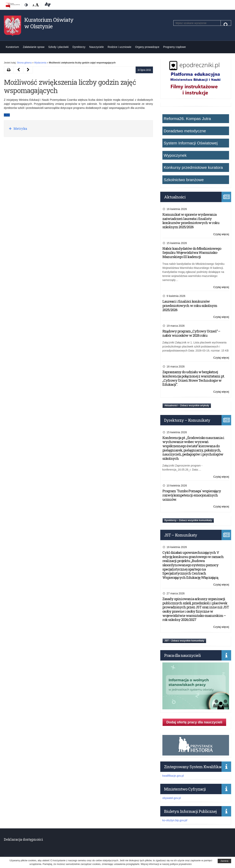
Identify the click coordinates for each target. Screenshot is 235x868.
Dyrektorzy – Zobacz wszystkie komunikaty (188, 520)
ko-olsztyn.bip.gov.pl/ (175, 820)
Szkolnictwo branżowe (184, 180)
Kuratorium (12, 47)
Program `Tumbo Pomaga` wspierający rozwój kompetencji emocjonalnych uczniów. (192, 495)
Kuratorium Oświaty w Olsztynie (49, 23)
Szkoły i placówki (59, 47)
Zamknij (224, 861)
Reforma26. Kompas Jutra (187, 119)
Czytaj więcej (221, 234)
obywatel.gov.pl (172, 798)
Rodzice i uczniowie (120, 47)
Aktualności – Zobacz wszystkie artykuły (187, 406)
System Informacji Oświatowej (191, 143)
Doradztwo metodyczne (185, 131)
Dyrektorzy (79, 47)
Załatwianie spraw (34, 47)
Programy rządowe (175, 47)
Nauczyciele (96, 47)
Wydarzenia (40, 63)
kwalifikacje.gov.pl (173, 776)
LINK (7, 115)
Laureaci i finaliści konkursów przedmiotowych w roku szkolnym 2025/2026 (190, 305)
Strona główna (24, 63)
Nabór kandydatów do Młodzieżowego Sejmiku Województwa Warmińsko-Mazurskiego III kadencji (192, 253)
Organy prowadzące (147, 47)
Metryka (20, 129)
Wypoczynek (175, 155)
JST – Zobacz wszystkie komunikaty (184, 641)
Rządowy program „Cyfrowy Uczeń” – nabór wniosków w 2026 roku (191, 333)
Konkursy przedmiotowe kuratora (193, 167)
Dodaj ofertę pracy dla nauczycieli (194, 722)
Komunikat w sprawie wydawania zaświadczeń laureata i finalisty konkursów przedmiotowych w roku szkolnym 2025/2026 (191, 221)
